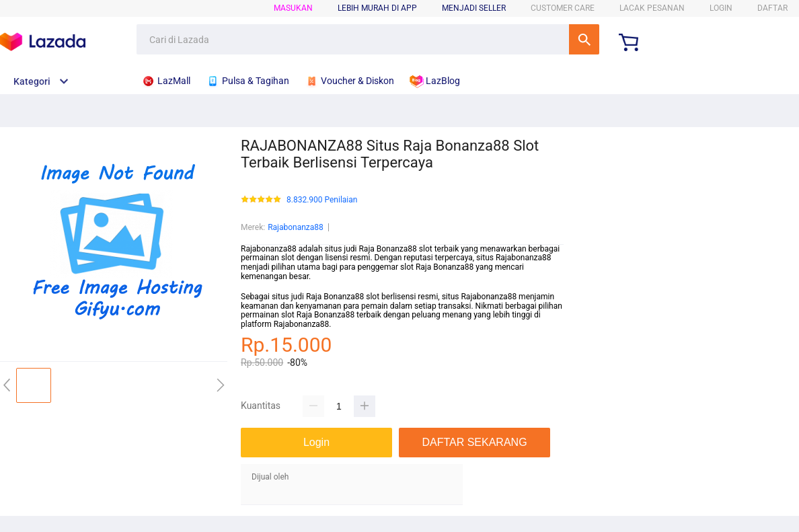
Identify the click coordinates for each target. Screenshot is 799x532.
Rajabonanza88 (296, 227)
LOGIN (721, 8)
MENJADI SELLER (474, 8)
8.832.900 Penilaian (322, 200)
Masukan (293, 8)
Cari (584, 39)
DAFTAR (772, 8)
